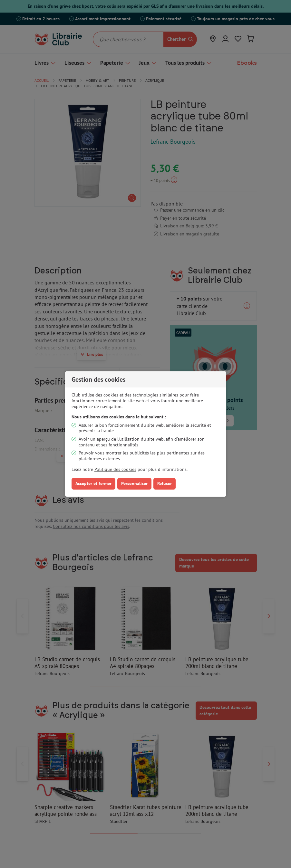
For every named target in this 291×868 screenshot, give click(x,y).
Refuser (165, 483)
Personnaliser (134, 483)
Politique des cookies (115, 469)
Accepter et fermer (93, 483)
